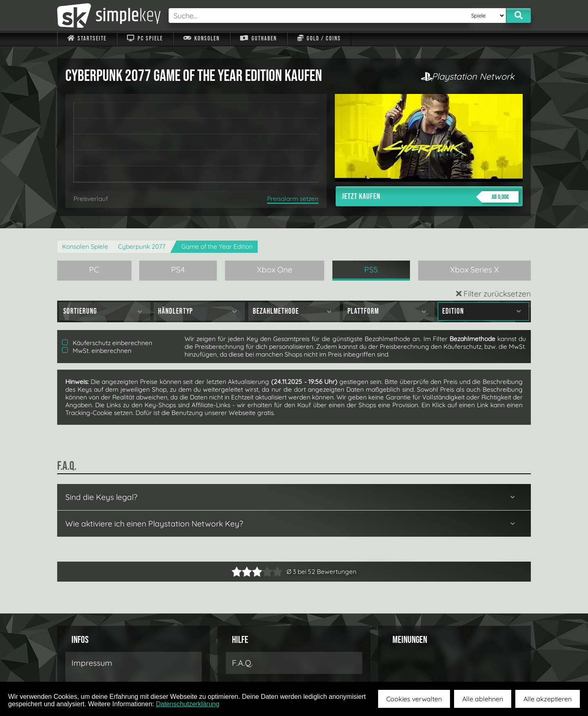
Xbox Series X (474, 270)
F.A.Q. (242, 663)
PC (94, 270)
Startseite (87, 39)
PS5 (371, 270)
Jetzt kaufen (430, 197)
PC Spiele (145, 39)
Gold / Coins (319, 39)
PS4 (178, 270)
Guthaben (258, 39)
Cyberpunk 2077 (142, 246)
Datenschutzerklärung (188, 704)
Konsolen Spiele (85, 246)
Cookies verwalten (414, 699)
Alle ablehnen (483, 699)
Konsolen (202, 39)
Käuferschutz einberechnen (107, 343)
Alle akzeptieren (548, 699)
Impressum (92, 663)
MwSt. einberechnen (97, 351)
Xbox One (275, 270)
